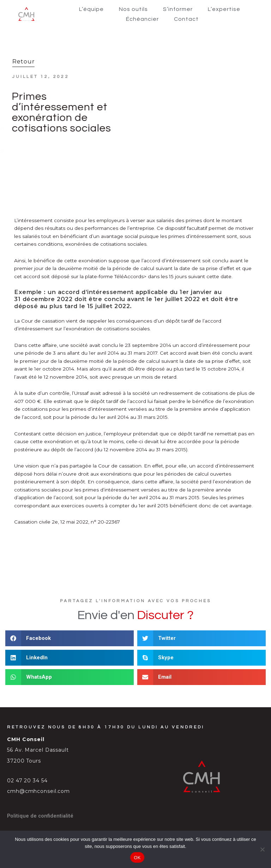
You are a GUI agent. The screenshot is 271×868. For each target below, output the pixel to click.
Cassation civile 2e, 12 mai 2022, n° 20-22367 (67, 522)
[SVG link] (26, 14)
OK (137, 858)
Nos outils (133, 9)
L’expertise (224, 9)
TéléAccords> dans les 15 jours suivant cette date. (173, 276)
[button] (70, 638)
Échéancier (142, 19)
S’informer (178, 9)
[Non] (262, 849)
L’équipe (91, 9)
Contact (186, 19)
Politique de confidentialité (40, 816)
